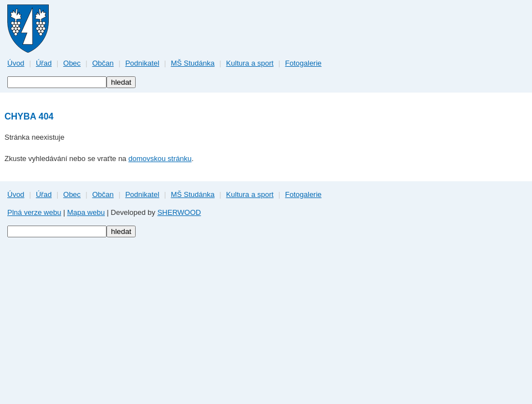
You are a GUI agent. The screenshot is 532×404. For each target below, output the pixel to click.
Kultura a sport (250, 63)
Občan (103, 63)
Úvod (16, 63)
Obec (72, 63)
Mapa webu (86, 212)
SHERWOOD (179, 212)
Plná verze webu (34, 212)
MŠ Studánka (193, 63)
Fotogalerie (304, 63)
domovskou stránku (160, 159)
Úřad (44, 63)
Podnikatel (142, 63)
